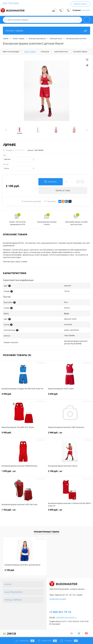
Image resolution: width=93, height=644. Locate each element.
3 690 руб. (70, 512)
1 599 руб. (23, 473)
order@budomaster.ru (66, 618)
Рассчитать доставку (31, 202)
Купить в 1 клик (63, 191)
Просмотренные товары (46, 532)
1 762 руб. (23, 512)
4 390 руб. (23, 396)
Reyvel (66, 314)
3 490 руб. (23, 434)
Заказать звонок (80, 4)
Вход (5, 3)
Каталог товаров (46, 31)
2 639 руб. (70, 396)
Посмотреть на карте (58, 599)
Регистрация (14, 3)
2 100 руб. (70, 473)
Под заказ (50, 202)
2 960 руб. (70, 434)
